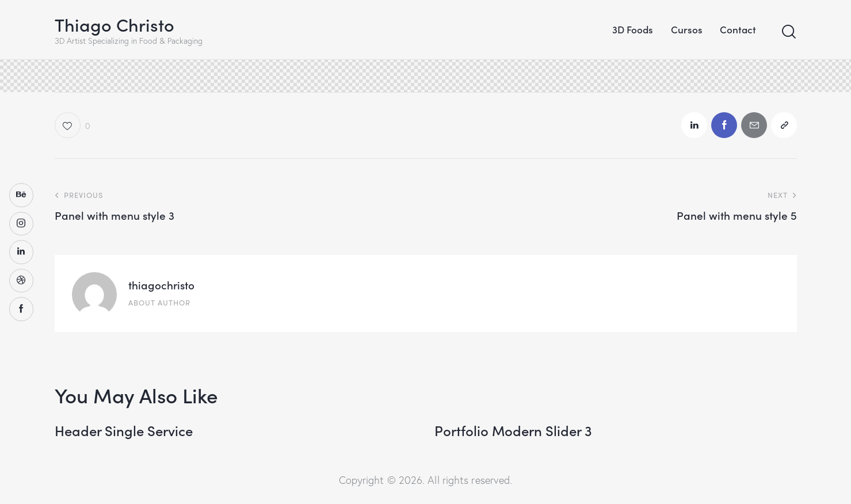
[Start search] (789, 32)
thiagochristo (161, 285)
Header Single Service (124, 431)
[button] (72, 125)
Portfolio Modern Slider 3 (513, 431)
